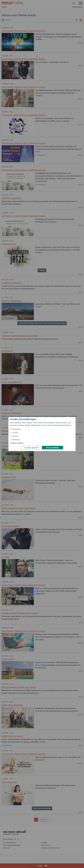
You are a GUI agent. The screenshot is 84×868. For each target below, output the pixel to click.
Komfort (15, 433)
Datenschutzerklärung (62, 425)
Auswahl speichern (31, 448)
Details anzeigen (17, 443)
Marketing (16, 440)
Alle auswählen (52, 448)
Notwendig (16, 429)
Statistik (15, 436)
